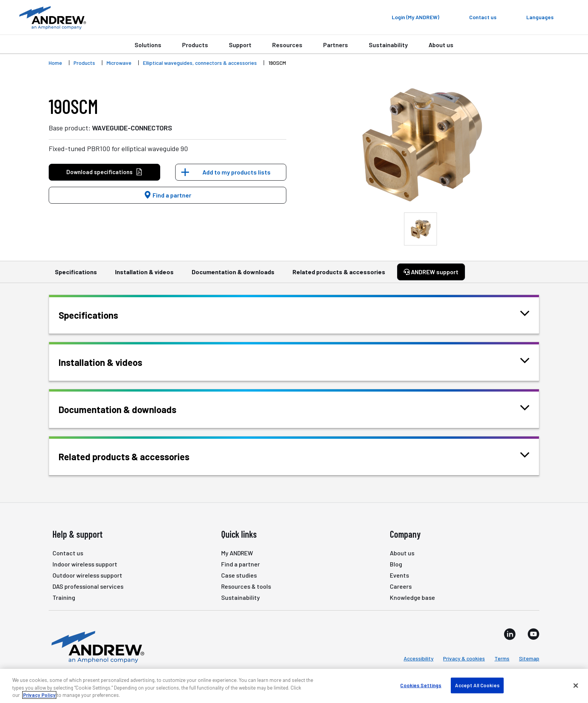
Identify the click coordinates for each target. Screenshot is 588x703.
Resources (287, 45)
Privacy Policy (39, 695)
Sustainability (388, 45)
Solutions (148, 45)
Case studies (239, 575)
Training (64, 597)
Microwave (119, 63)
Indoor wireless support (85, 564)
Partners (336, 45)
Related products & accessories (339, 275)
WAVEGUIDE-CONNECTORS (132, 128)
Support (240, 45)
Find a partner (168, 195)
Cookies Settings (421, 685)
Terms (502, 658)
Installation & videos (144, 275)
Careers (401, 586)
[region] (294, 686)
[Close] (576, 685)
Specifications (76, 275)
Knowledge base (412, 597)
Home (55, 63)
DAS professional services (88, 586)
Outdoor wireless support (87, 575)
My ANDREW (237, 553)
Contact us (68, 553)
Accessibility (419, 658)
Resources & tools (246, 586)
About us (441, 45)
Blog (396, 564)
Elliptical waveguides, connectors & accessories (200, 63)
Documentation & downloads (233, 275)
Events (399, 575)
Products (195, 45)
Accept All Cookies (477, 685)
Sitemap (529, 658)
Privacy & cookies (464, 658)
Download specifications (104, 172)
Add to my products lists (237, 172)
